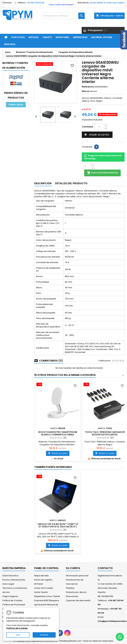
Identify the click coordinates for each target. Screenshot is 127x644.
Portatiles (18, 37)
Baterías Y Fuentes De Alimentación (15, 65)
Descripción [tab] (43, 183)
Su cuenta (73, 568)
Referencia (88, 87)
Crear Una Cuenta (44, 588)
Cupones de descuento (78, 600)
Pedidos (70, 588)
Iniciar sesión (96, 3)
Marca (85, 91)
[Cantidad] (99, 127)
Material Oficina (102, 37)
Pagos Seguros (10, 596)
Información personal (77, 576)
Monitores (62, 37)
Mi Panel (39, 584)
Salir (18, 635)
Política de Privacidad (14, 605)
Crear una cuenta (115, 3)
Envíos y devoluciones (14, 580)
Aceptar (44, 635)
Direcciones (72, 596)
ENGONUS (10, 44)
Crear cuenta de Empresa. (61, 5)
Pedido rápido (16, 105)
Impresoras (80, 37)
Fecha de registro (43, 580)
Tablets (47, 37)
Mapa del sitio (41, 576)
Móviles (34, 37)
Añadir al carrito (97, 135)
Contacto (7, 3)
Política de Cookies (12, 600)
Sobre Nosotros (11, 576)
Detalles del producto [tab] (71, 183)
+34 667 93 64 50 (35, 3)
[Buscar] (63, 16)
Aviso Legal (8, 584)
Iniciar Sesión (41, 592)
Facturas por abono (76, 592)
